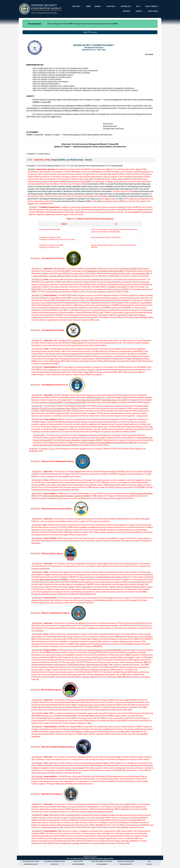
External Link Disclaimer (126, 861)
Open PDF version (90, 32)
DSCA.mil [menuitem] (76, 6)
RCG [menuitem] (138, 6)
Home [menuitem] (88, 6)
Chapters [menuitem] (110, 6)
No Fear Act (54, 864)
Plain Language (102, 864)
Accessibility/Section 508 (31, 861)
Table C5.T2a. (95, 199)
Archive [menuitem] (126, 11)
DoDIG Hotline (78, 861)
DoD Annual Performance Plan (54, 861)
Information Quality (31, 864)
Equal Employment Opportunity (102, 861)
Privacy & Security (126, 864)
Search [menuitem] (139, 11)
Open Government (78, 864)
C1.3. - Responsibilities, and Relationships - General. (60, 160)
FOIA (149, 861)
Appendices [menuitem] (125, 6)
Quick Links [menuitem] (153, 11)
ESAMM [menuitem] (97, 6)
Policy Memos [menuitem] (151, 6)
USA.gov (149, 864)
